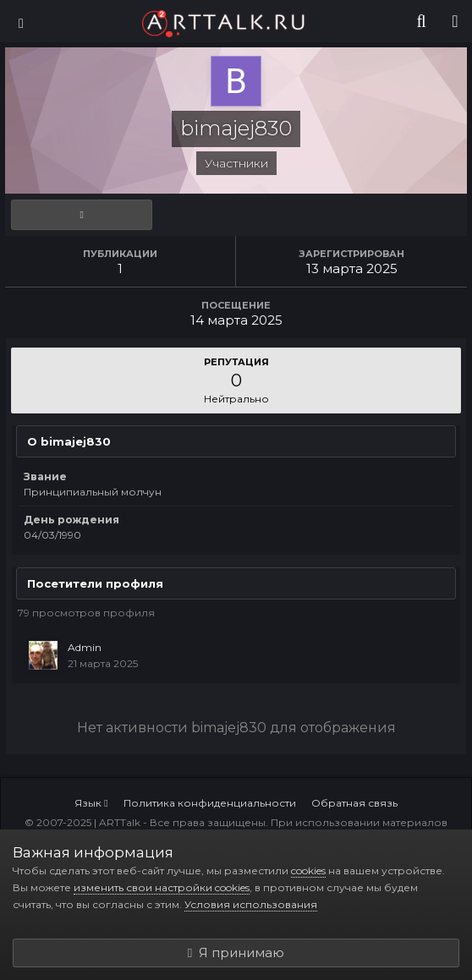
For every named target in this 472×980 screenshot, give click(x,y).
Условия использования (251, 904)
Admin (85, 647)
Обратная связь (354, 803)
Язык (91, 803)
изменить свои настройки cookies (162, 887)
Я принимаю (236, 953)
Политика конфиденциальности (210, 803)
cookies (308, 871)
